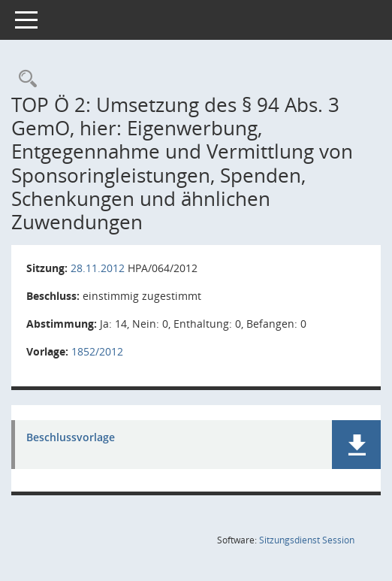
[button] (356, 445)
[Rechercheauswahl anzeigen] (24, 79)
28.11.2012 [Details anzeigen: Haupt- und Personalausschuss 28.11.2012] (98, 268)
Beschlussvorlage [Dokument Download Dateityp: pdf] (71, 438)
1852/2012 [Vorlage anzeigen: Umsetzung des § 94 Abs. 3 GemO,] (97, 351)
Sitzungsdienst (307, 540)
